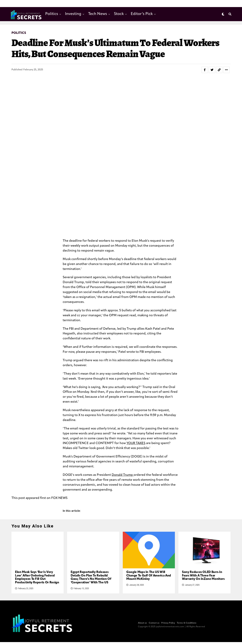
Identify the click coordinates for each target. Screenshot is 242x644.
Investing (73, 14)
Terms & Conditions (187, 639)
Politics (52, 14)
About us (142, 639)
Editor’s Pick (142, 14)
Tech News (98, 14)
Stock (119, 14)
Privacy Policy (168, 639)
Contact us (154, 639)
